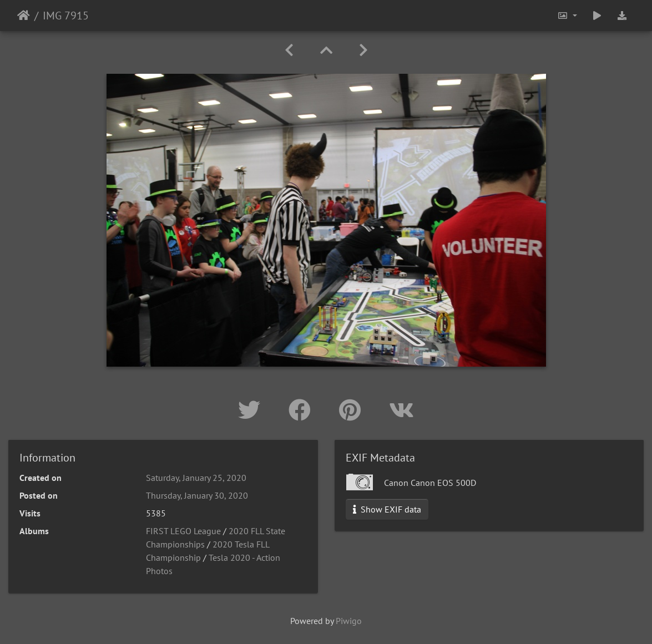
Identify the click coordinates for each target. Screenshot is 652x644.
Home (24, 16)
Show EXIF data (387, 509)
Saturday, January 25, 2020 (196, 478)
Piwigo (349, 621)
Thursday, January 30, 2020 (197, 495)
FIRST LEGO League (183, 531)
